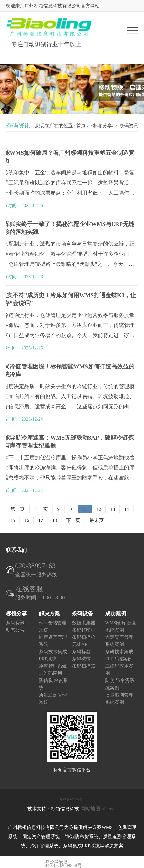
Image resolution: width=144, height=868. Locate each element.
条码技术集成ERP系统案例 (119, 655)
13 (113, 509)
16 (27, 520)
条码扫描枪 (84, 637)
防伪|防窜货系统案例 (120, 684)
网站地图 (91, 809)
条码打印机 (84, 630)
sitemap (109, 809)
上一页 (41, 509)
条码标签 (81, 652)
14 (127, 509)
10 (71, 509)
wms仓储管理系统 (52, 626)
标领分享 (103, 126)
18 (55, 520)
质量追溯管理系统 (53, 699)
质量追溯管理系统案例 (119, 699)
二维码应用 (51, 673)
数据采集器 (84, 623)
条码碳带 (81, 659)
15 (13, 520)
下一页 (73, 520)
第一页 (18, 509)
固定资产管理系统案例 (119, 641)
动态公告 (15, 630)
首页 (81, 126)
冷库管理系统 (53, 666)
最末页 (97, 520)
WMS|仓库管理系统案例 (121, 626)
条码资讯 (129, 126)
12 (99, 509)
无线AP (80, 645)
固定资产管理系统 (53, 641)
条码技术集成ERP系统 (53, 655)
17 (41, 520)
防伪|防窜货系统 (53, 684)
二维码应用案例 (119, 670)
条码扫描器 (84, 666)
